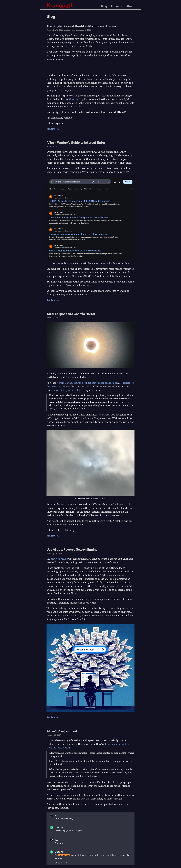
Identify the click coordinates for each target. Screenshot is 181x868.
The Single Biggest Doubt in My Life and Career (81, 26)
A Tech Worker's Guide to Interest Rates (76, 142)
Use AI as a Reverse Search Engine (72, 549)
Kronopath (60, 5)
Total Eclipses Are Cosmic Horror (71, 314)
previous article (59, 558)
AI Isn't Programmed (62, 731)
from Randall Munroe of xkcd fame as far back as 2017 (88, 383)
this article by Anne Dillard (67, 390)
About (130, 6)
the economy (76, 99)
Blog (104, 6)
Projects (117, 6)
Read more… (53, 129)
